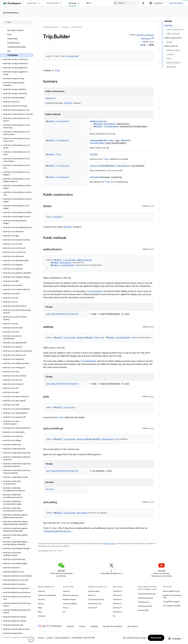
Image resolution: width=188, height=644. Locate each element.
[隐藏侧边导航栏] (31, 639)
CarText (50, 489)
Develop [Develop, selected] (73, 3)
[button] (17, 59)
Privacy (66, 608)
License (50, 638)
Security (41, 599)
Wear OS (92, 595)
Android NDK (143, 610)
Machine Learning (70, 595)
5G (64, 612)
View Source (146, 38)
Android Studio (176, 3)
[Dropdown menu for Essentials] (40, 3)
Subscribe (156, 638)
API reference (11, 13)
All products (133, 626)
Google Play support (171, 601)
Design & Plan (53, 3)
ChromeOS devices (96, 599)
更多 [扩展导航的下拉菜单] (88, 3)
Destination (110, 124)
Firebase (94, 626)
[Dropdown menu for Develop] (80, 3)
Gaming (66, 591)
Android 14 (117, 595)
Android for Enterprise (47, 595)
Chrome (82, 626)
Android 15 (117, 591)
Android (41, 591)
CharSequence (123, 166)
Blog (40, 612)
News (40, 608)
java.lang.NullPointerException (62, 314)
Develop (65, 27)
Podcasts (42, 616)
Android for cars (95, 604)
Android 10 (117, 612)
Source (41, 604)
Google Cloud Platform (113, 626)
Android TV (93, 608)
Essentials (32, 3)
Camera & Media (70, 604)
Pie (114, 616)
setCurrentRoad (98, 166)
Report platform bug (171, 591)
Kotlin (143, 45)
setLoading (96, 177)
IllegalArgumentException (57, 531)
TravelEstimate (111, 126)
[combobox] (126, 3)
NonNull (51, 121)
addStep (94, 140)
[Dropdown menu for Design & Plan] (62, 3)
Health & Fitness (69, 599)
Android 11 (117, 608)
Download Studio (145, 606)
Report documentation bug (172, 596)
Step (111, 140)
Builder (50, 98)
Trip (57, 71)
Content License (110, 543)
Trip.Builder (72, 56)
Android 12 (117, 604)
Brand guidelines (62, 638)
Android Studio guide (147, 594)
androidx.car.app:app (145, 35)
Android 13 (117, 599)
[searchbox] (17, 22)
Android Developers (51, 27)
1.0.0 (152, 42)
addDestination (98, 121)
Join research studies (172, 606)
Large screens (94, 591)
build (93, 154)
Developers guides (145, 598)
